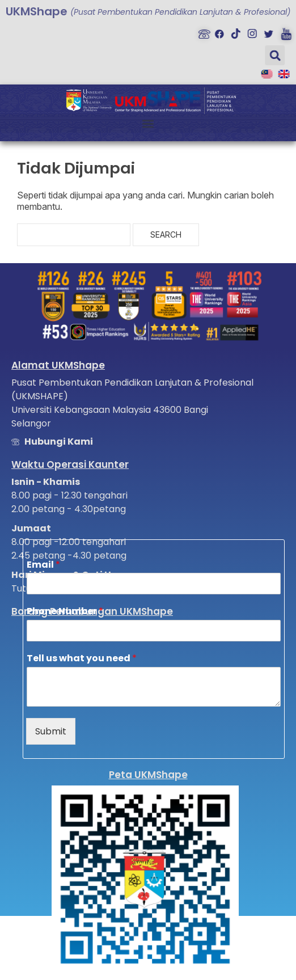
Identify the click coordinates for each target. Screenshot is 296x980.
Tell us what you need (82, 659)
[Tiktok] (233, 31)
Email (43, 565)
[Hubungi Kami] (200, 31)
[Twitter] (265, 31)
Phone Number (65, 612)
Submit (51, 731)
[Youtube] (282, 31)
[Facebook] (217, 31)
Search (166, 235)
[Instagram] (250, 31)
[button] (270, 55)
